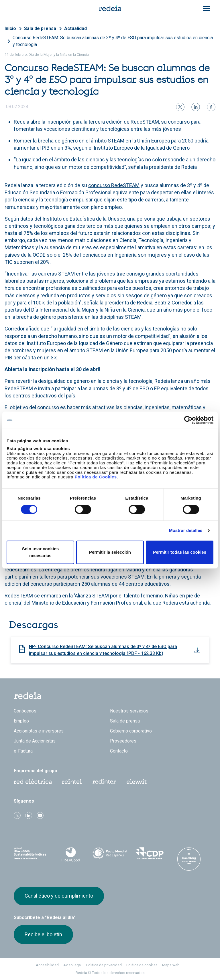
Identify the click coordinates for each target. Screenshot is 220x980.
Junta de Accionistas (35, 741)
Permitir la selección (110, 552)
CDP (150, 853)
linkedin (29, 815)
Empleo (21, 721)
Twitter (17, 815)
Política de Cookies (96, 477)
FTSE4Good (71, 854)
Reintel (72, 782)
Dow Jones (31, 853)
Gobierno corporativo (131, 731)
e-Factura (23, 751)
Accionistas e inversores (39, 731)
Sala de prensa (40, 28)
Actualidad (75, 28)
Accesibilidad (47, 965)
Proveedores (123, 741)
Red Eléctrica (33, 782)
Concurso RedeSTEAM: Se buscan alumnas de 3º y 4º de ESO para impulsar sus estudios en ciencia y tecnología (113, 41)
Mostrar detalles (186, 531)
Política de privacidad (104, 965)
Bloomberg (189, 859)
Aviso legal (72, 965)
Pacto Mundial (110, 854)
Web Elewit (137, 782)
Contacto (119, 751)
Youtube (40, 815)
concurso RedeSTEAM (114, 185)
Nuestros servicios (129, 711)
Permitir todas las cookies (180, 552)
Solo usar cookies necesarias (40, 552)
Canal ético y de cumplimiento (59, 896)
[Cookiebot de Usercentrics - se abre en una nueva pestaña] (188, 420)
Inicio (10, 28)
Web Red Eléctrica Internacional (104, 782)
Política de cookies (142, 965)
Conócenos (25, 711)
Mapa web (171, 965)
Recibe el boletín (43, 934)
